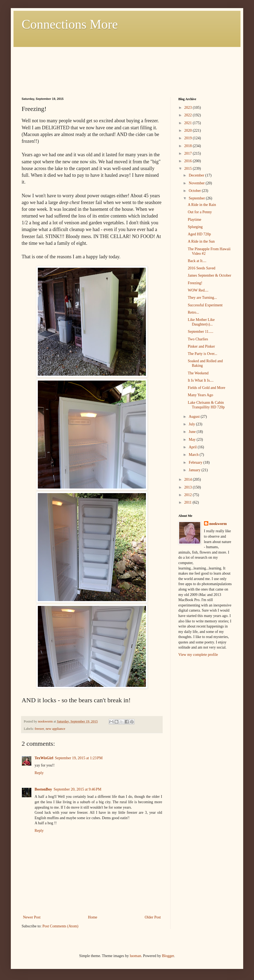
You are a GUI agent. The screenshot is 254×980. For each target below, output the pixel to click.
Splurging (195, 227)
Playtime (195, 220)
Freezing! (195, 283)
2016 (189, 161)
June (193, 432)
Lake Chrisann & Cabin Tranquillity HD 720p (206, 405)
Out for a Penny (200, 212)
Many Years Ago (200, 395)
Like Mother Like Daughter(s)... (201, 322)
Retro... (193, 312)
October (195, 191)
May (193, 440)
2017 (189, 153)
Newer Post (32, 917)
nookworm (218, 524)
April (193, 447)
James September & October (210, 275)
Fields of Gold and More (206, 388)
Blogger (168, 956)
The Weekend (198, 373)
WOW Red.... (198, 290)
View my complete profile (198, 655)
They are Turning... (202, 298)
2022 (189, 115)
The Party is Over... (203, 354)
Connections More (70, 24)
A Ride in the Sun (201, 241)
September (197, 198)
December (197, 175)
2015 (189, 169)
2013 (189, 487)
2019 (189, 138)
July (192, 424)
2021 (189, 123)
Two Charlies (198, 339)
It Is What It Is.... (201, 380)
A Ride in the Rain (202, 205)
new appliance (55, 729)
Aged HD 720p (199, 234)
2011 (188, 502)
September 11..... (200, 332)
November (197, 183)
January (195, 470)
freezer (39, 729)
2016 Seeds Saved (202, 268)
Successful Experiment (205, 305)
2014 (189, 479)
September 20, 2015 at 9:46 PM (78, 789)
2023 (189, 108)
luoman (135, 956)
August (195, 417)
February (196, 462)
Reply (39, 773)
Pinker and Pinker (201, 346)
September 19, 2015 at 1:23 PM (79, 758)
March (194, 455)
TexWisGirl (44, 758)
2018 (189, 146)
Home (93, 917)
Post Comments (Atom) (60, 926)
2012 (189, 495)
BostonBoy (43, 789)
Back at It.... (197, 261)
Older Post (153, 917)
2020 (189, 130)
